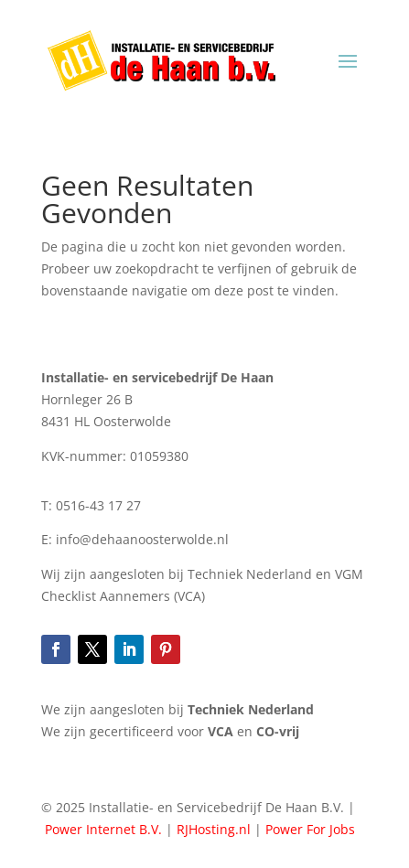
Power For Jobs (310, 829)
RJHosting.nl (214, 829)
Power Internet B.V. (103, 829)
